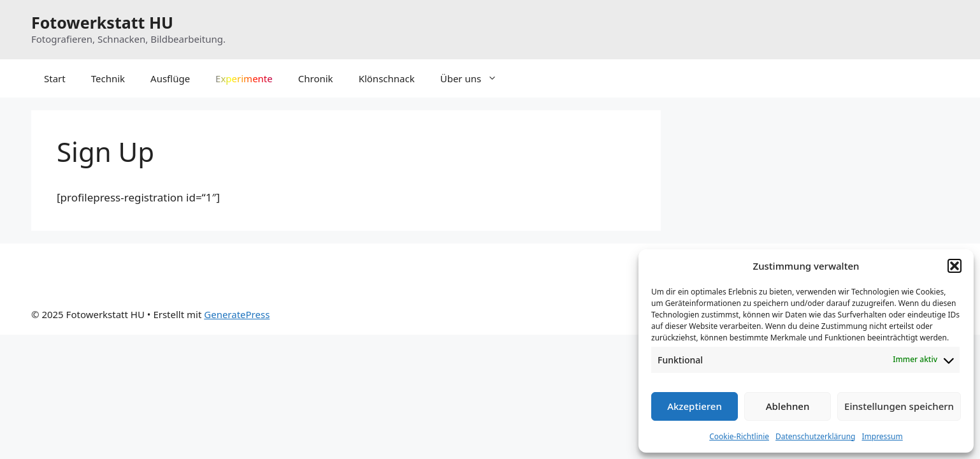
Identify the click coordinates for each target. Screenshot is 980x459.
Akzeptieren (695, 406)
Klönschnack (387, 78)
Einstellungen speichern (899, 406)
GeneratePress (237, 314)
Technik (108, 78)
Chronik (316, 78)
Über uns (475, 78)
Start (55, 78)
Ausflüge (170, 78)
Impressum (882, 436)
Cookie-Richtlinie (739, 436)
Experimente (244, 78)
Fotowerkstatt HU (102, 22)
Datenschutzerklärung (815, 436)
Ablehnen (788, 406)
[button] (955, 266)
